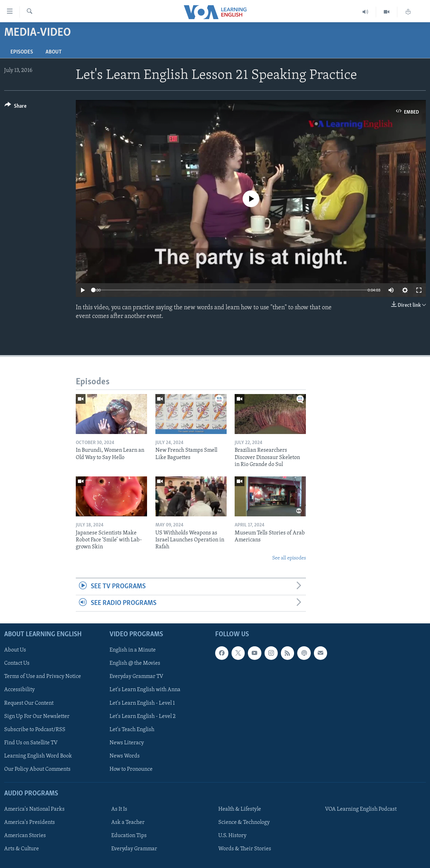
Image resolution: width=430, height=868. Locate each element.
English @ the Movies (135, 663)
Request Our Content (29, 703)
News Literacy (127, 743)
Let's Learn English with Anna (145, 690)
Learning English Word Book (38, 756)
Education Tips (129, 836)
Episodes (22, 52)
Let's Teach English (132, 730)
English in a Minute (133, 650)
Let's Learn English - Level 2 (143, 716)
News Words (125, 756)
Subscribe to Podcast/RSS (35, 730)
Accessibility (19, 690)
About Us (15, 650)
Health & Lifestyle (240, 809)
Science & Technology (244, 822)
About (54, 52)
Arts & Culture (22, 849)
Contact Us (17, 663)
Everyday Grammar (134, 849)
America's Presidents (30, 822)
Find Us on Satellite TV (31, 743)
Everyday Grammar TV (136, 677)
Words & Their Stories (245, 849)
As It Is (119, 809)
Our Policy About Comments (37, 769)
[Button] (15, 107)
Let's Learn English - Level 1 (142, 703)
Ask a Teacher (128, 822)
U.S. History (232, 836)
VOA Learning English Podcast (361, 809)
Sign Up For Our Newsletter (37, 716)
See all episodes (289, 558)
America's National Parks (34, 809)
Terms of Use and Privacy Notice (43, 677)
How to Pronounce (131, 769)
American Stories (25, 836)
